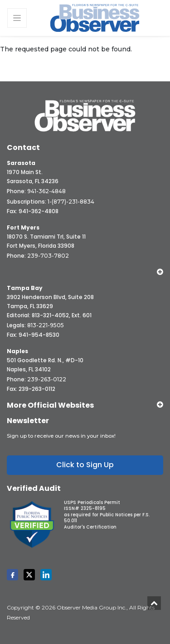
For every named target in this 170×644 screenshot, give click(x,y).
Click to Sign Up (85, 465)
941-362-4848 (46, 191)
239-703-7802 (48, 256)
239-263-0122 (47, 379)
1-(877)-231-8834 (71, 202)
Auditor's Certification (90, 527)
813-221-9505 (46, 325)
